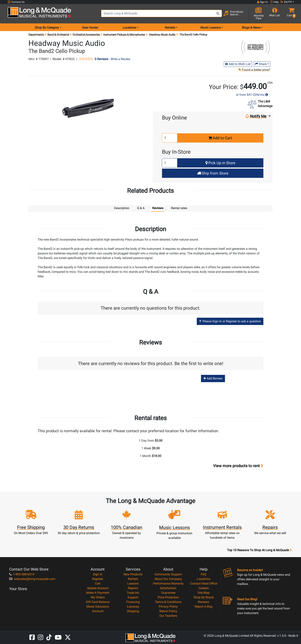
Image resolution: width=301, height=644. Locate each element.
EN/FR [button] (286, 2)
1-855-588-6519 (22, 574)
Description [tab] (122, 208)
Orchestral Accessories (86, 35)
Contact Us (16, 2)
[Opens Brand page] (256, 47)
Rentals (133, 579)
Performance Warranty (168, 583)
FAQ (204, 574)
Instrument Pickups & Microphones (124, 35)
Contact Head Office (204, 583)
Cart (98, 583)
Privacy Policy (168, 606)
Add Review (213, 378)
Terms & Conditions (168, 602)
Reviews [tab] (158, 208)
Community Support (168, 574)
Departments (36, 35)
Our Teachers (168, 616)
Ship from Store (213, 173)
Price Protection (168, 597)
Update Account (98, 588)
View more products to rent (238, 466)
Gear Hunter (90, 28)
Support (133, 597)
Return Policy (168, 611)
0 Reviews (101, 59)
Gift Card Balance (98, 602)
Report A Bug (203, 606)
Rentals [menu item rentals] (170, 28)
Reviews (203, 602)
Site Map (204, 593)
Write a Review (120, 59)
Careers (204, 588)
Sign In (98, 574)
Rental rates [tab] (179, 208)
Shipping (133, 611)
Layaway (133, 606)
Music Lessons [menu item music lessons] (211, 28)
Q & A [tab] (141, 208)
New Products (133, 574)
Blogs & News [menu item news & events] (251, 28)
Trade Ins (133, 593)
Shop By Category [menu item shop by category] (47, 28)
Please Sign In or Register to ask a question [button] (230, 321)
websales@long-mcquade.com (32, 579)
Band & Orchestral (58, 35)
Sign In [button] (262, 2)
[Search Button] (218, 13)
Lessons (133, 583)
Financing (133, 602)
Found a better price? (254, 70)
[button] (290, 14)
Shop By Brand (204, 597)
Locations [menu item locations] (129, 28)
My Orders (98, 597)
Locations (203, 579)
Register (98, 579)
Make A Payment (98, 593)
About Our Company (168, 579)
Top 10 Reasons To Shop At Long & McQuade (259, 550)
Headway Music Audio (162, 35)
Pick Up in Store (220, 163)
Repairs (133, 588)
